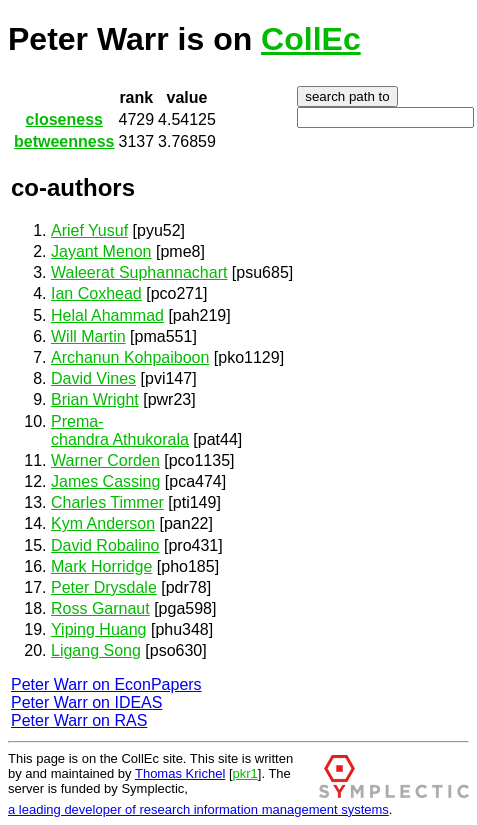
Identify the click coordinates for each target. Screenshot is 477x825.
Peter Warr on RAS (79, 720)
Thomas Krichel (180, 773)
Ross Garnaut (100, 608)
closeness (64, 119)
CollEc (311, 39)
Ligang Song (96, 650)
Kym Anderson (103, 523)
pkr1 (245, 773)
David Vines (93, 378)
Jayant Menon (101, 251)
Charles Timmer (107, 502)
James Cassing (105, 481)
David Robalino (105, 545)
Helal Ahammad (107, 315)
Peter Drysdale (104, 587)
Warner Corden (105, 460)
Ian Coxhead (96, 293)
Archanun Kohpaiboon (130, 357)
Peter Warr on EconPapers (106, 684)
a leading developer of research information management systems (198, 809)
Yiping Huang (98, 629)
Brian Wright (95, 399)
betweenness (64, 141)
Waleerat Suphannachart (139, 272)
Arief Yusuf (89, 230)
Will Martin (88, 336)
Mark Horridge (101, 566)
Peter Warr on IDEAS (86, 702)
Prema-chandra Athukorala (120, 430)
